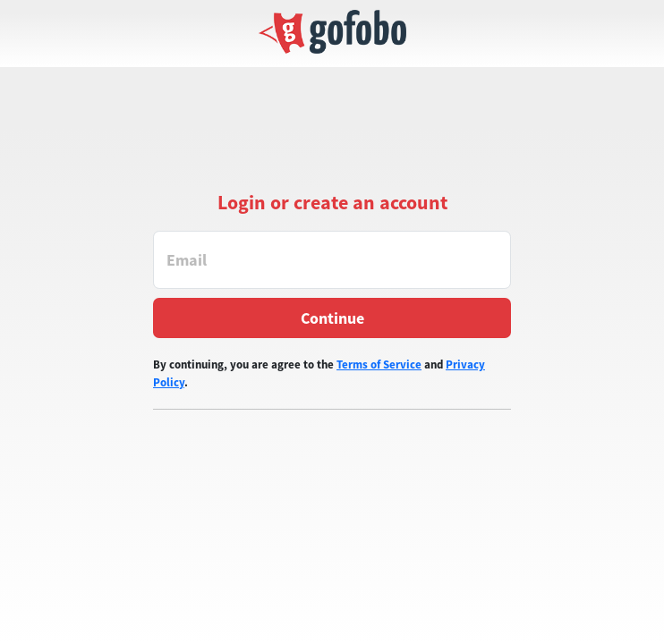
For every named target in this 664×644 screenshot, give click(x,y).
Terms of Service (379, 364)
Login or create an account (332, 202)
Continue (332, 318)
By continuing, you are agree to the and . (319, 373)
